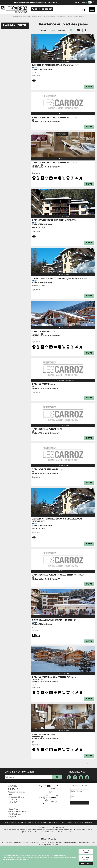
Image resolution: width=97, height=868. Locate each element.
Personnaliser (86, 863)
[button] (84, 9)
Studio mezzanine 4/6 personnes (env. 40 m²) (54, 620)
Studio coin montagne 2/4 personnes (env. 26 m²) (60, 278)
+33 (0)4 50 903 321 (43, 9)
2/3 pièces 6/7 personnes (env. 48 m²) (56, 65)
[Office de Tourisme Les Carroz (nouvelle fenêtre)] (70, 822)
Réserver (89, 87)
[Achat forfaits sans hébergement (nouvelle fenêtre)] (17, 816)
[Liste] (78, 30)
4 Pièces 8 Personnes (44, 734)
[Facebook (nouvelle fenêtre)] (69, 777)
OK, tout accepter (86, 852)
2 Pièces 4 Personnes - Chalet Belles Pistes (55, 677)
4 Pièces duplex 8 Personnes (47, 429)
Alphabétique (61, 30)
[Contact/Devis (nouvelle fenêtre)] (17, 809)
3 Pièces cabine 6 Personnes (47, 469)
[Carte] (85, 30)
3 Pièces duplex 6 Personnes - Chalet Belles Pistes (58, 575)
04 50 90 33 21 (13, 802)
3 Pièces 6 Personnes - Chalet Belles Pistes (55, 163)
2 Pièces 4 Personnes (44, 384)
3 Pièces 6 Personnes (44, 332)
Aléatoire (53, 30)
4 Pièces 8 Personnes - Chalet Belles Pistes (55, 118)
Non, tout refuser (86, 858)
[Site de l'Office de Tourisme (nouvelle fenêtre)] (17, 812)
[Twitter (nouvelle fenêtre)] (75, 777)
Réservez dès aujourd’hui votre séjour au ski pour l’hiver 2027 (37, 2)
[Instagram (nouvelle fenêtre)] (81, 777)
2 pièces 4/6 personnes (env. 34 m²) (54, 220)
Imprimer (92, 763)
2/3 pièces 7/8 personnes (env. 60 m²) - (57, 520)
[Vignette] (71, 30)
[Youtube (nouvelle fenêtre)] (87, 777)
